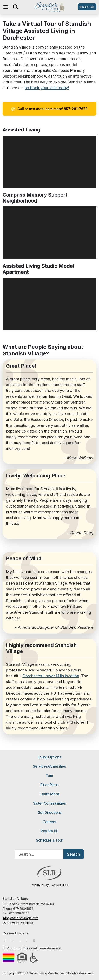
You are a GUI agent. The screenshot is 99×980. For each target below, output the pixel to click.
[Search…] (39, 854)
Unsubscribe (60, 885)
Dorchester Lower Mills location (51, 676)
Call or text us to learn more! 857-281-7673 (50, 109)
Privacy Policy (40, 885)
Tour (49, 776)
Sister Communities (50, 803)
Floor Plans (49, 785)
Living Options (49, 757)
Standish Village (49, 7)
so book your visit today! (47, 88)
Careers (49, 822)
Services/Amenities (49, 766)
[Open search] (15, 7)
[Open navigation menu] (7, 7)
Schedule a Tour (49, 840)
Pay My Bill (49, 831)
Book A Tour (87, 7)
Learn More (49, 794)
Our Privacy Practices (18, 923)
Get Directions (50, 813)
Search (73, 854)
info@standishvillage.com (20, 918)
